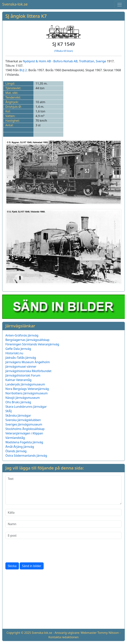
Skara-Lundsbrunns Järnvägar (26, 407)
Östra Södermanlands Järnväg (26, 456)
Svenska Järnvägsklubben (23, 420)
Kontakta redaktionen (64, 637)
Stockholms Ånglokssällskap (25, 429)
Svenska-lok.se (15, 4)
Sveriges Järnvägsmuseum (24, 424)
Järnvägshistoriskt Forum (23, 375)
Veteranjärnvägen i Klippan (24, 433)
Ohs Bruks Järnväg (18, 402)
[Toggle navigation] (120, 5)
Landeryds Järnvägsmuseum (25, 384)
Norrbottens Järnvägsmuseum (27, 393)
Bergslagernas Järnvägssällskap (27, 340)
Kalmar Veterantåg (18, 380)
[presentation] (34, 551)
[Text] (63, 490)
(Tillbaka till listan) (64, 51)
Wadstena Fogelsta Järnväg (24, 442)
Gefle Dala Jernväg (18, 349)
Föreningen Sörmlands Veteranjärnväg (32, 344)
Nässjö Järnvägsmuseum (23, 398)
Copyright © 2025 (19, 633)
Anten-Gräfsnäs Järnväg (22, 335)
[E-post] (63, 535)
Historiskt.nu (14, 353)
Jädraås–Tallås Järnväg (21, 358)
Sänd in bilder (32, 566)
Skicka (12, 566)
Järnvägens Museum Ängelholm (28, 362)
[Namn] (63, 524)
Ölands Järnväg (16, 451)
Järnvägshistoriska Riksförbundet (28, 371)
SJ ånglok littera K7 (26, 16)
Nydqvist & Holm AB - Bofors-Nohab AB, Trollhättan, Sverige (65, 61)
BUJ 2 (23, 70)
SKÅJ (9, 411)
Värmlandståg (15, 438)
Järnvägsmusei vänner (21, 367)
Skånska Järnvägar (18, 415)
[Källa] (63, 512)
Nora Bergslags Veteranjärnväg (27, 389)
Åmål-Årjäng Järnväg (20, 447)
